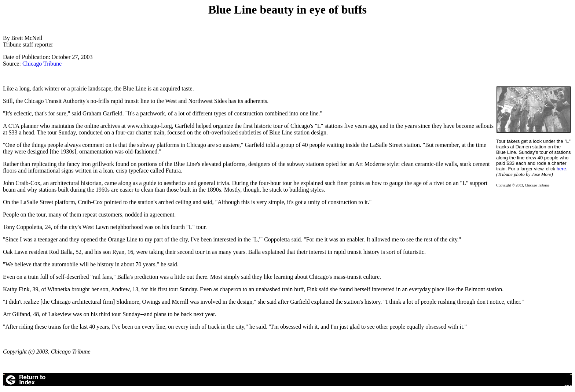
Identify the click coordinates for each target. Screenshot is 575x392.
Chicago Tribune (42, 64)
